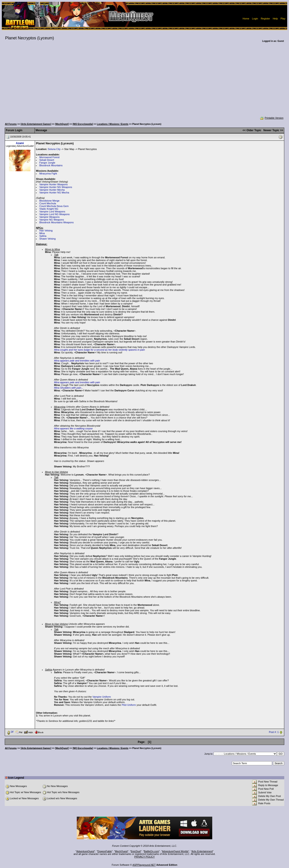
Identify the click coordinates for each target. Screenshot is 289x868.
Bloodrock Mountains (51, 165)
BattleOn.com (151, 851)
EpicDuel (136, 851)
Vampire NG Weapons (52, 220)
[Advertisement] (144, 82)
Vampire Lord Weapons (52, 212)
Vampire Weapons (49, 217)
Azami (20, 143)
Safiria (43, 236)
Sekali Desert (47, 160)
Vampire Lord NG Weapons (54, 214)
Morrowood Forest (49, 157)
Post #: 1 (274, 732)
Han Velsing (46, 231)
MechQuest (121, 851)
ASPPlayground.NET (144, 865)
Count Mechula (48, 203)
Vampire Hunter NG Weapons (56, 187)
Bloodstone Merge (49, 201)
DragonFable (105, 851)
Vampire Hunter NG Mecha (54, 193)
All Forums (11, 124)
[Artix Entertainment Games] (36, 124)
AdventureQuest (85, 851)
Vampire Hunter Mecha (52, 190)
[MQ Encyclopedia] (83, 124)
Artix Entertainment (202, 851)
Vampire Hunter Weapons (54, 184)
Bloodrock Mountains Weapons (56, 222)
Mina (42, 233)
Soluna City (54, 149)
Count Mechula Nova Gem (54, 206)
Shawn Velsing (47, 239)
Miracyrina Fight (48, 174)
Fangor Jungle (47, 163)
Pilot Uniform (129, 705)
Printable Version (272, 118)
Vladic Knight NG (49, 209)
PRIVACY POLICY (145, 857)
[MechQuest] (62, 124)
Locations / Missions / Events (113, 124)
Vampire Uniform (102, 697)
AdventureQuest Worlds (175, 851)
